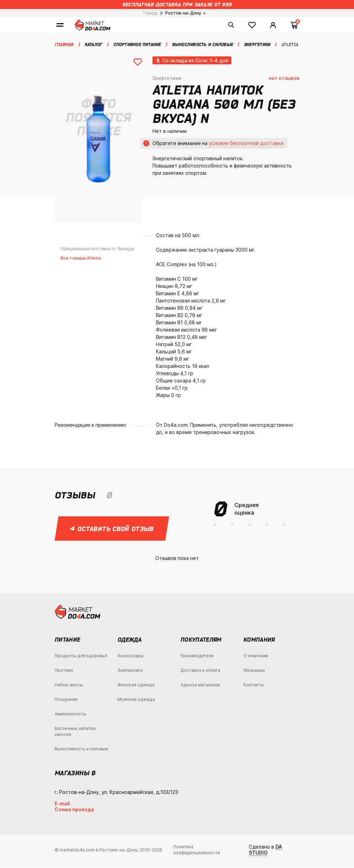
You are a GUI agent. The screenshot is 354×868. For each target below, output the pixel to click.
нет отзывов (284, 81)
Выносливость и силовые (81, 752)
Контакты (254, 688)
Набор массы (69, 688)
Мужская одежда (136, 702)
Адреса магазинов (200, 688)
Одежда (129, 643)
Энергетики (167, 81)
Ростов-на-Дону (181, 13)
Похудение (66, 702)
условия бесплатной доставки (246, 146)
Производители (197, 659)
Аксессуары (131, 659)
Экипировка (130, 673)
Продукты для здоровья (81, 659)
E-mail (62, 807)
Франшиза (254, 673)
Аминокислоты (70, 717)
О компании (256, 659)
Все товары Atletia (81, 261)
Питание (67, 643)
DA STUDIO (265, 853)
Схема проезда (74, 812)
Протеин (64, 673)
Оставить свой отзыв (112, 532)
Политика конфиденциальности (197, 853)
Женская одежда (136, 688)
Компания (259, 643)
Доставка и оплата (200, 673)
